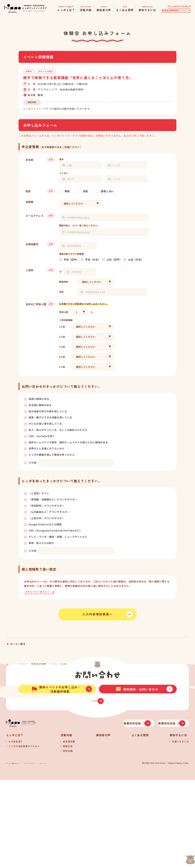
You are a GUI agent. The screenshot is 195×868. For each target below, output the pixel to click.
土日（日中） (114, 260)
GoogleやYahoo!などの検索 (45, 524)
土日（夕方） (136, 260)
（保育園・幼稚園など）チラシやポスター (53, 499)
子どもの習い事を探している (45, 424)
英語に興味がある (39, 399)
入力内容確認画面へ (98, 617)
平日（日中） (71, 260)
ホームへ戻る (18, 648)
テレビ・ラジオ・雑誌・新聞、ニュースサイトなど (58, 537)
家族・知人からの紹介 (41, 543)
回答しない (107, 191)
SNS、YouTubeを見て (42, 436)
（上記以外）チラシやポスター (47, 518)
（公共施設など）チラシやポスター (49, 512)
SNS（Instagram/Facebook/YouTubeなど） (55, 530)
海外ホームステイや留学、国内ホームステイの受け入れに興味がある (68, 442)
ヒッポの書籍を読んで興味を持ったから (52, 455)
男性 (67, 191)
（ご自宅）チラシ (39, 493)
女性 (85, 191)
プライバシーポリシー (38, 592)
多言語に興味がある (40, 405)
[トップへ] (38, 807)
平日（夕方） (93, 260)
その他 (32, 463)
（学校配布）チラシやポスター (47, 506)
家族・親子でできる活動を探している (50, 417)
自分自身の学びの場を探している (48, 411)
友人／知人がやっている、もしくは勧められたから (58, 430)
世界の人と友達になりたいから (47, 448)
